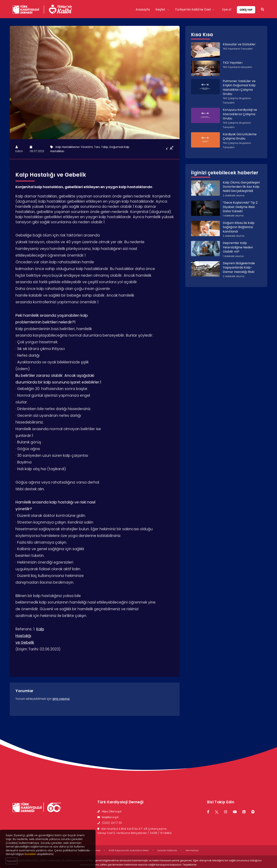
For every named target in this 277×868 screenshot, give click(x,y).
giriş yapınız (61, 699)
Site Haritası (192, 850)
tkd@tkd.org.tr (110, 817)
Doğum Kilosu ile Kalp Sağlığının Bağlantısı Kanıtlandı (239, 227)
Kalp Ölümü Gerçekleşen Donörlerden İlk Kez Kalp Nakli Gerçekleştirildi (241, 187)
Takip (105, 147)
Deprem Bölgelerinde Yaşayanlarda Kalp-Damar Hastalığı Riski (239, 268)
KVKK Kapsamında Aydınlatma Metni (129, 850)
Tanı (97, 147)
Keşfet (162, 9)
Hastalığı (23, 636)
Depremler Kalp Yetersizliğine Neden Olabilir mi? (238, 247)
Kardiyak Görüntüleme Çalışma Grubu (240, 136)
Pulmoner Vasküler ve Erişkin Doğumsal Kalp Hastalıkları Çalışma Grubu (239, 87)
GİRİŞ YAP (246, 10)
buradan (30, 854)
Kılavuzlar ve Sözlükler (239, 44)
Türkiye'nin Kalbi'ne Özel (195, 9)
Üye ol (227, 9)
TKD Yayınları (233, 63)
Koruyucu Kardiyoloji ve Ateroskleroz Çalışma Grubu (240, 114)
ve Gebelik (25, 642)
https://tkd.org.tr (112, 811)
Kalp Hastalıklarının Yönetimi (74, 147)
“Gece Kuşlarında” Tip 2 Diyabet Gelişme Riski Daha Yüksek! (240, 207)
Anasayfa (143, 9)
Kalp (40, 629)
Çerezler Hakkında (167, 850)
